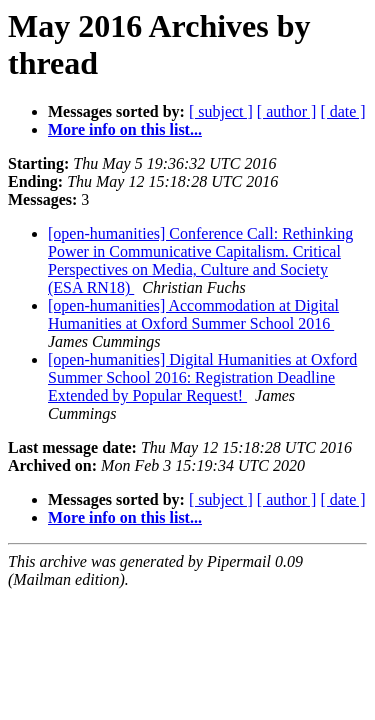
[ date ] (342, 111)
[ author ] (287, 111)
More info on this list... (125, 129)
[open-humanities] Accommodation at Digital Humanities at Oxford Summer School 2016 (193, 314)
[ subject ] (221, 111)
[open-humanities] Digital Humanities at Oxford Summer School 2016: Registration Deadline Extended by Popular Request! (202, 377)
